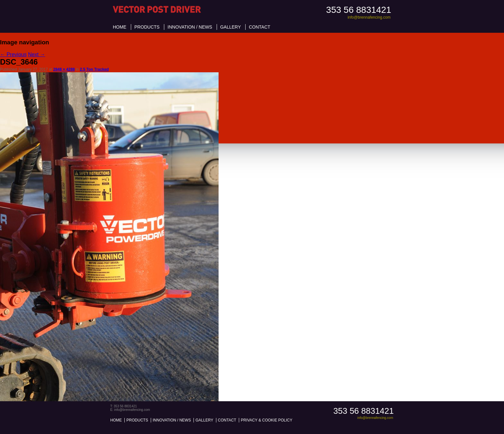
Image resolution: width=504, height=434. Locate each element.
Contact (260, 27)
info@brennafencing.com (369, 17)
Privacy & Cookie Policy (266, 420)
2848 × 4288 (64, 69)
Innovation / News (190, 27)
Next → (36, 54)
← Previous (13, 54)
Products (147, 27)
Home (120, 27)
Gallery (230, 27)
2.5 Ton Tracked (94, 69)
